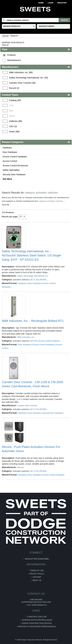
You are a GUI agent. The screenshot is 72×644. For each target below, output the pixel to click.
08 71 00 (34, 280)
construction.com (37, 617)
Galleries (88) (16, 121)
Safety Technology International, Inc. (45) (29, 78)
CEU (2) (13, 126)
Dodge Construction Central (37, 623)
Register (62, 3)
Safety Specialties (11, 170)
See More (7, 179)
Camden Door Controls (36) (22, 83)
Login (50, 3)
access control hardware (49, 341)
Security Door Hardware (14, 174)
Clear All (5, 45)
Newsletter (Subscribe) (37, 559)
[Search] (36, 20)
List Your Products (37, 605)
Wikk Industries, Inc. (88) (21, 72)
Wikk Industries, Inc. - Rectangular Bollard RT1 (33, 321)
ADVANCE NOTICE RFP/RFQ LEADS (37, 620)
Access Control (10, 161)
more (4, 205)
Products (11, 55)
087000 (43, 280)
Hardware (7, 148)
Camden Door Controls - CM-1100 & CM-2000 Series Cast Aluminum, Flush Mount (32, 384)
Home (41, 3)
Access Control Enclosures (15, 166)
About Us (37, 580)
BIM (11, 111)
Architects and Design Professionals (37, 627)
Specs (12, 116)
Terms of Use (37, 571)
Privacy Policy (37, 574)
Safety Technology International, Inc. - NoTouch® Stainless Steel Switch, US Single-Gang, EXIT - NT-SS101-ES (32, 255)
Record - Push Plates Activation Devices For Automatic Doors (31, 449)
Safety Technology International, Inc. (33, 276)
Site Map (37, 577)
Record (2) (14, 88)
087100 (34, 341)
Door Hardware (10, 152)
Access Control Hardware (15, 157)
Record (21, 467)
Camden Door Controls (27, 406)
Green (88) (14, 132)
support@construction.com (36, 602)
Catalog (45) (15, 100)
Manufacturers (14, 60)
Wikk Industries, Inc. (26, 337)
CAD (11, 105)
